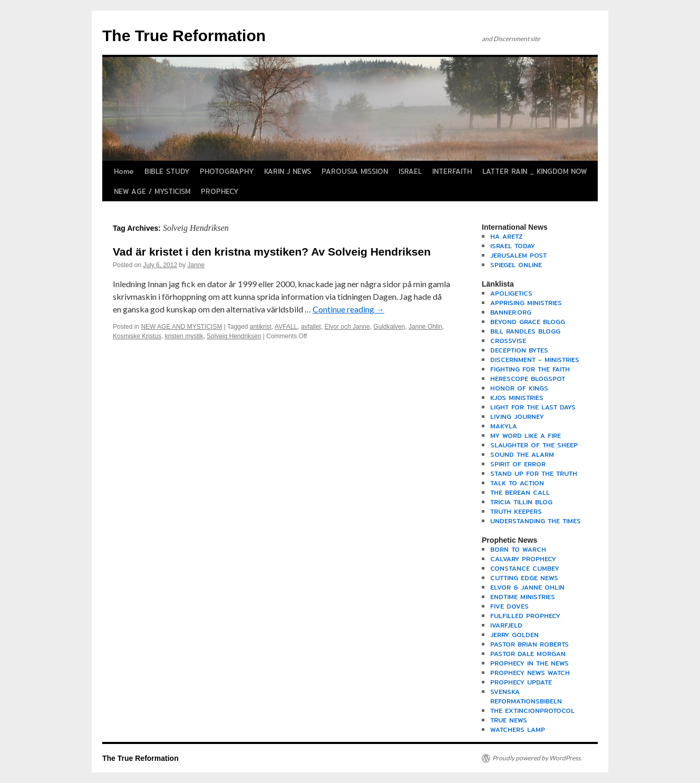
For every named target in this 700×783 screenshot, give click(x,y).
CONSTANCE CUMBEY (525, 568)
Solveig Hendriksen (234, 336)
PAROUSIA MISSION (355, 171)
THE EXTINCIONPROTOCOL (532, 711)
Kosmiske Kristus (137, 336)
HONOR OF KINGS (519, 388)
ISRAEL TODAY (513, 246)
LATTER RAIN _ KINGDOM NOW (534, 171)
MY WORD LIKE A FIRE (526, 435)
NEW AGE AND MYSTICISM (181, 327)
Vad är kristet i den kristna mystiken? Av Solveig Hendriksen (272, 252)
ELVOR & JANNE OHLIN (527, 587)
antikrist (261, 327)
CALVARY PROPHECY (523, 559)
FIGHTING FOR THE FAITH (530, 369)
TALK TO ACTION (517, 483)
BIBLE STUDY (167, 171)
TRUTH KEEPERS (516, 511)
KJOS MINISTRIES (517, 398)
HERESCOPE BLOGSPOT (528, 379)
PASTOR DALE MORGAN (528, 654)
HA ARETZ (507, 236)
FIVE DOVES (509, 606)
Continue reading (348, 309)
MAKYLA (504, 426)
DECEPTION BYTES (519, 350)
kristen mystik (184, 336)
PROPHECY (220, 191)
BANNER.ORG (511, 312)
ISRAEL (410, 171)
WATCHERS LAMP (518, 730)
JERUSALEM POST (518, 255)
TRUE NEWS (509, 720)
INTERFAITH (452, 171)
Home (124, 171)
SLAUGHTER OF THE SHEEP (534, 445)
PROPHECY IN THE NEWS (529, 663)
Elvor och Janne (347, 327)
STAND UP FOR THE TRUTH (534, 473)
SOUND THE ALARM (522, 454)
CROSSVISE (508, 341)
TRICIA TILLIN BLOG (521, 502)
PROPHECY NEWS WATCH (530, 673)
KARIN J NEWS (288, 171)
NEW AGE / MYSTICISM (152, 191)
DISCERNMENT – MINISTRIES (535, 360)
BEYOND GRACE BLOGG (528, 322)
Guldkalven (389, 327)
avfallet (311, 327)
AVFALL (286, 327)
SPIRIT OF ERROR (518, 464)
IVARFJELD (506, 625)
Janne (196, 265)
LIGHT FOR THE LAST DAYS (533, 407)
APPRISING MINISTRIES (526, 303)
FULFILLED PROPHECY (525, 616)
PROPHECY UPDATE (521, 682)
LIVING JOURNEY (517, 417)
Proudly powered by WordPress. (537, 758)
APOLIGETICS (511, 293)
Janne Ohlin (425, 327)
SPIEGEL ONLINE (516, 265)
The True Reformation (184, 36)
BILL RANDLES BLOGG (525, 331)
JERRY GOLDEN (514, 635)
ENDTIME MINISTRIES (523, 597)
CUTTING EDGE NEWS (524, 578)
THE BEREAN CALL (520, 492)
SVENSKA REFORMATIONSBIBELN (526, 696)
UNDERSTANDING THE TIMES (536, 521)
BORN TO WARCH (518, 549)
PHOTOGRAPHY (227, 171)
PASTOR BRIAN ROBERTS (529, 644)
